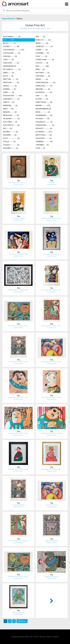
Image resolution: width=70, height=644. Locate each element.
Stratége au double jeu (52, 577)
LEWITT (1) (9, 102)
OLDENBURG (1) (44, 115)
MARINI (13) (43, 105)
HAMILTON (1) (44, 86)
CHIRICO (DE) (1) (45, 59)
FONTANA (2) (43, 76)
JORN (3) (9, 92)
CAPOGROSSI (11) (14, 50)
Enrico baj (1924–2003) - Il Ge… (18, 362)
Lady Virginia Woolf (52, 541)
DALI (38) (42, 66)
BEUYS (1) (9, 43)
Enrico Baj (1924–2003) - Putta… (52, 362)
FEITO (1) (8, 76)
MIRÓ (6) (8, 109)
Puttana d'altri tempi (52, 505)
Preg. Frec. (56, 637)
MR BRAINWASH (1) (43, 109)
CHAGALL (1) (10, 56)
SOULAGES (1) (43, 138)
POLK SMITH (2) (11, 125)
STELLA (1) (9, 141)
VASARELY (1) (11, 148)
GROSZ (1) (10, 86)
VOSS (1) (40, 148)
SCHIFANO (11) (44, 132)
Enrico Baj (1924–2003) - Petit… (52, 469)
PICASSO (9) (42, 118)
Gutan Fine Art (8, 18)
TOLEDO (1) (11, 145)
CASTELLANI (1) (12, 53)
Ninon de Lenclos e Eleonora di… (18, 254)
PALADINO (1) (11, 118)
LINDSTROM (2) (44, 102)
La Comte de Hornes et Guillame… (18, 541)
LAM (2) (41, 96)
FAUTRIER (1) (43, 73)
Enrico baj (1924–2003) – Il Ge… (18, 326)
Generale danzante (18, 612)
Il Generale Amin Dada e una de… (18, 577)
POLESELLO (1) (44, 122)
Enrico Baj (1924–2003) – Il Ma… (18, 397)
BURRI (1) (42, 43)
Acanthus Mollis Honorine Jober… (52, 218)
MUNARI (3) (10, 112)
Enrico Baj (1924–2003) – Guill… (18, 433)
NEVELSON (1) (11, 115)
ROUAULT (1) (44, 128)
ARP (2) (40, 36)
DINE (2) (40, 69)
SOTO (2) (11, 138)
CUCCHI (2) (42, 63)
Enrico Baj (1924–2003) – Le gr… (52, 397)
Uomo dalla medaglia (18, 218)
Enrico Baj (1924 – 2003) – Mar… (52, 290)
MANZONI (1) (10, 105)
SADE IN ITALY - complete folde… (18, 290)
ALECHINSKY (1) (12, 36)
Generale (52, 182)
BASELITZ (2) (43, 40)
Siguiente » (22, 621)
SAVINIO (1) (10, 132)
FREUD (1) (42, 79)
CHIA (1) (41, 56)
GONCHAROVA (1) (45, 82)
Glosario (49, 637)
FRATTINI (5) (11, 79)
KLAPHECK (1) (44, 92)
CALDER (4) (11, 46)
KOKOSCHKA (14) (12, 96)
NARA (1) (43, 112)
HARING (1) (9, 89)
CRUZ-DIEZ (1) (11, 63)
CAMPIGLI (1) (44, 46)
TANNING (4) (44, 141)
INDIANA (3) (43, 89)
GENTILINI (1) (11, 82)
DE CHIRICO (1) (12, 69)
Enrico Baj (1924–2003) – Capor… (18, 469)
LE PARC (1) (42, 99)
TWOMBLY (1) (42, 145)
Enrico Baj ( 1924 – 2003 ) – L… (18, 182)
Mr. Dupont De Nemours (52, 254)
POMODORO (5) (45, 125)
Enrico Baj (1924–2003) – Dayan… (52, 433)
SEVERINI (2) (10, 135)
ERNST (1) (8, 73)
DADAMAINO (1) (10, 66)
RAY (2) (7, 128)
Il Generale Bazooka (18, 505)
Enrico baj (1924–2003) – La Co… (52, 326)
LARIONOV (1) (11, 99)
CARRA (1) (42, 50)
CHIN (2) (8, 59)
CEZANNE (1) (42, 53)
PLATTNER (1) (10, 122)
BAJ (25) (8, 40)
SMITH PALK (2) (44, 135)
